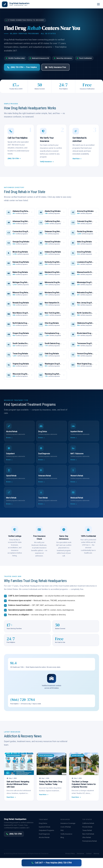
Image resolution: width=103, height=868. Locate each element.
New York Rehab (88, 834)
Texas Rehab (87, 830)
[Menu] (99, 4)
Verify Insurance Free (55, 67)
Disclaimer (45, 853)
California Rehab (88, 823)
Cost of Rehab (66, 827)
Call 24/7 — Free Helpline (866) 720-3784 (51, 863)
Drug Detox (43, 823)
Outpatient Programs (46, 830)
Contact (89, 853)
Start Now (77, 159)
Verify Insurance (47, 162)
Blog (62, 837)
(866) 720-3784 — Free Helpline (22, 67)
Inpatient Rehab (45, 827)
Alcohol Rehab (44, 837)
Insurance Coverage (68, 823)
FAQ (62, 830)
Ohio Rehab (87, 837)
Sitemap (96, 853)
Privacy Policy (70, 853)
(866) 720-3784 (14, 159)
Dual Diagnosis (44, 834)
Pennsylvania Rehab (90, 841)
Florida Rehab (87, 827)
